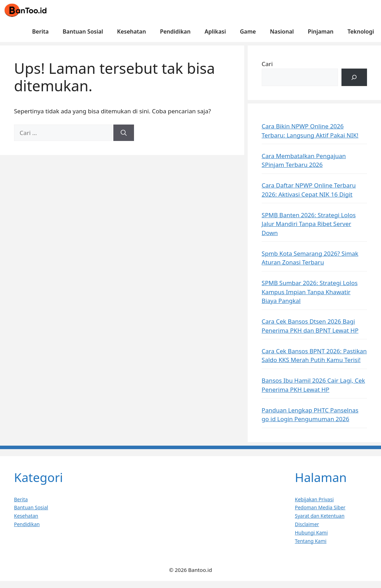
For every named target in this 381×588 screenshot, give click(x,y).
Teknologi (361, 31)
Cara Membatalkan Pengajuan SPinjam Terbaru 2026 (304, 160)
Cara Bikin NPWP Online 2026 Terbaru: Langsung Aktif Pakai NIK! (310, 131)
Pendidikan (175, 31)
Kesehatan (132, 31)
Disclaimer (307, 524)
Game (248, 31)
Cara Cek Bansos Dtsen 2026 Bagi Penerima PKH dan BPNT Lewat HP (310, 326)
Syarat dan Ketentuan (320, 516)
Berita (40, 31)
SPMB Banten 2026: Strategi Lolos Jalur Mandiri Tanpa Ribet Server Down (309, 224)
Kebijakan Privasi (314, 499)
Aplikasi (215, 31)
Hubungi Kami (311, 533)
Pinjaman (321, 31)
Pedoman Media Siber (320, 507)
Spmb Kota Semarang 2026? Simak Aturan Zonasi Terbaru (310, 258)
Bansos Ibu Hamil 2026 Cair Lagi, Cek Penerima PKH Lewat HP (313, 385)
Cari (267, 64)
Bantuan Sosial (83, 31)
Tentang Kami (311, 541)
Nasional (282, 31)
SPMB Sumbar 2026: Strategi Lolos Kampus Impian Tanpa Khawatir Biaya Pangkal (310, 292)
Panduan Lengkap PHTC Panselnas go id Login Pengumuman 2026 (310, 415)
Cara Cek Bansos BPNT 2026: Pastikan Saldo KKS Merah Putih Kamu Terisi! (314, 356)
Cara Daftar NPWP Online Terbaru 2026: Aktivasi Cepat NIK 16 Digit (309, 190)
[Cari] (124, 133)
